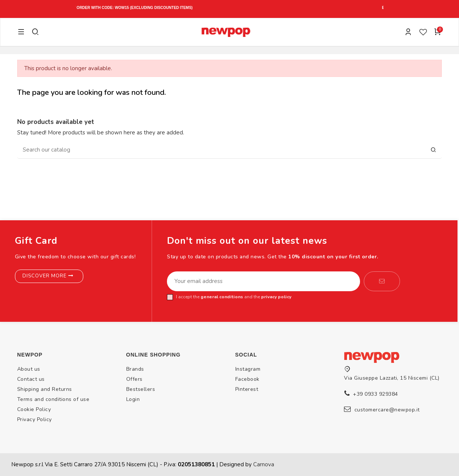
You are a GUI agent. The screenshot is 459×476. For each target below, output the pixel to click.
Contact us (31, 379)
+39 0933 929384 (376, 394)
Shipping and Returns (45, 389)
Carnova (264, 464)
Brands (135, 369)
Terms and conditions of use (53, 399)
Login (133, 399)
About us (29, 369)
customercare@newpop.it (387, 410)
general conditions (222, 297)
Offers (134, 379)
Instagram (248, 369)
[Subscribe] (382, 281)
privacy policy (276, 297)
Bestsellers (141, 389)
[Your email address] (263, 281)
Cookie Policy (34, 409)
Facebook (247, 379)
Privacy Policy (35, 419)
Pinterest (247, 389)
